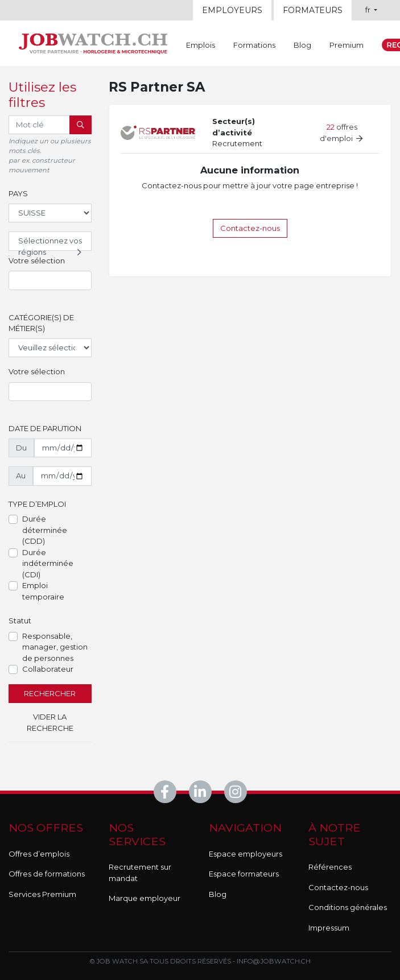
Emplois (201, 45)
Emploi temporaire (43, 591)
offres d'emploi (342, 133)
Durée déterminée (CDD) (45, 530)
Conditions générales (348, 907)
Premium (347, 45)
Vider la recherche (50, 722)
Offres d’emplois (39, 854)
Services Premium (42, 894)
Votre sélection (37, 260)
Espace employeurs (246, 854)
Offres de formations (47, 874)
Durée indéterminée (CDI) (48, 563)
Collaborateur (48, 669)
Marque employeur (145, 898)
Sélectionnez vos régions (51, 243)
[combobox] (50, 280)
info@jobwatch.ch (274, 961)
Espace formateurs (244, 874)
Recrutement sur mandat (140, 873)
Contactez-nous (250, 228)
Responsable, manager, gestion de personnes (55, 647)
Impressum (329, 928)
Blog (302, 45)
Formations (254, 45)
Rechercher (50, 693)
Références (330, 867)
